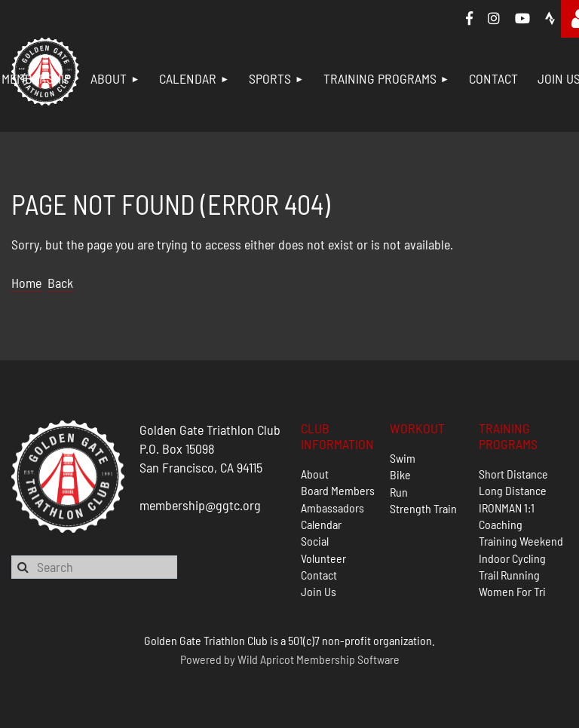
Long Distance (513, 490)
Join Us (319, 591)
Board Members (338, 490)
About (315, 474)
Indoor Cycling (512, 558)
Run (399, 492)
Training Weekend (521, 541)
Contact (319, 575)
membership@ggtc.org (200, 505)
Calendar (321, 524)
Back (60, 283)
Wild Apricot (266, 659)
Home (26, 283)
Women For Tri (512, 591)
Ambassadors (332, 508)
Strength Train (423, 508)
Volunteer (323, 558)
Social (315, 541)
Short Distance (513, 474)
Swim (403, 458)
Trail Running (509, 575)
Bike (400, 474)
